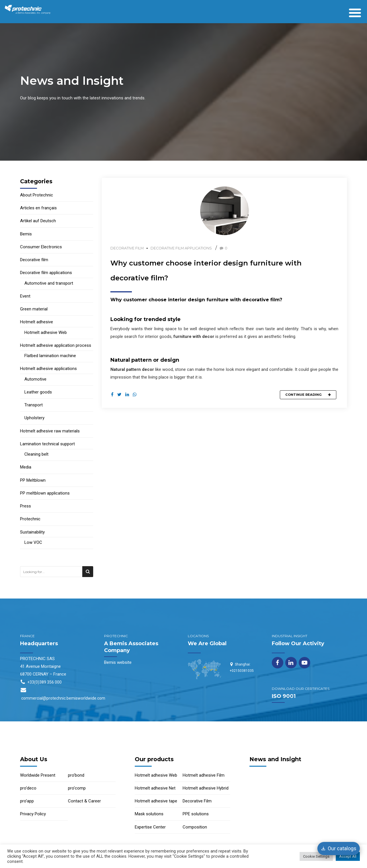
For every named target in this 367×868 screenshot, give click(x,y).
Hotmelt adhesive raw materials (50, 431)
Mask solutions (149, 814)
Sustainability (32, 532)
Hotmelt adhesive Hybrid (206, 788)
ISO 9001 (284, 696)
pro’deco (28, 788)
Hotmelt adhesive (37, 322)
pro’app (27, 801)
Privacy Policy (33, 814)
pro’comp (77, 788)
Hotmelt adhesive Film (204, 775)
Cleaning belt (36, 454)
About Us (34, 759)
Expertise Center (150, 827)
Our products (154, 759)
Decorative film (127, 248)
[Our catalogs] (339, 849)
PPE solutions (196, 814)
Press (26, 506)
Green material (34, 309)
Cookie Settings (316, 856)
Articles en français (38, 208)
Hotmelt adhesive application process (56, 345)
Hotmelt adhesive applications (48, 369)
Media (26, 467)
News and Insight (275, 759)
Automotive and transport (49, 283)
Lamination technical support (47, 444)
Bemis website (118, 662)
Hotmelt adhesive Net (155, 788)
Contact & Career (84, 801)
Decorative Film (197, 801)
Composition (195, 827)
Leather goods (38, 392)
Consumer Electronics (41, 247)
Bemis (26, 234)
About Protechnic (37, 195)
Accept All (348, 856)
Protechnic (30, 519)
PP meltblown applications (45, 493)
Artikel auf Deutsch (38, 221)
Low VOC (33, 542)
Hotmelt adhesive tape (156, 801)
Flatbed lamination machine (50, 356)
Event (25, 296)
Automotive (35, 379)
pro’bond (76, 775)
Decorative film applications (181, 248)
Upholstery (34, 418)
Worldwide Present (38, 775)
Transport (34, 405)
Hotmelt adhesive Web (46, 332)
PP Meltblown (33, 480)
